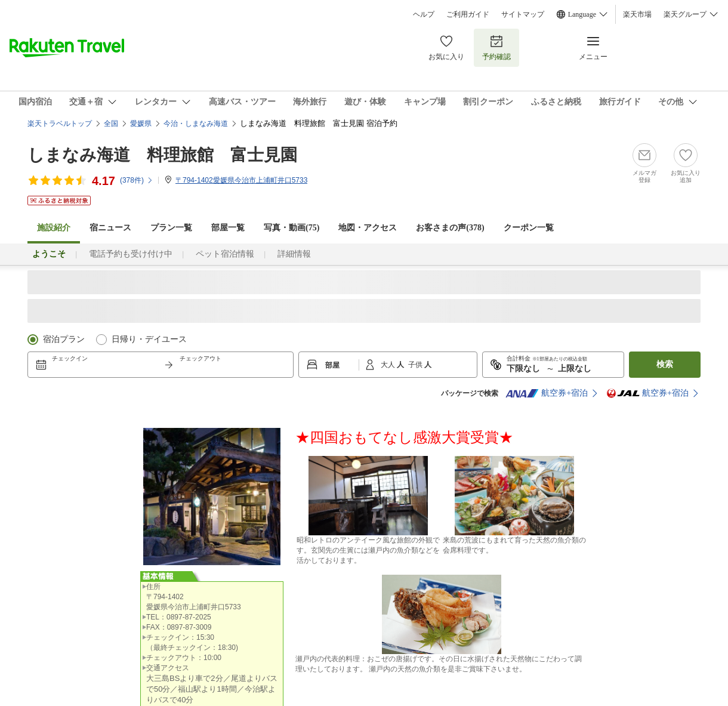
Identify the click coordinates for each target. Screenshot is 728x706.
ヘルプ (424, 14)
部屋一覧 (228, 228)
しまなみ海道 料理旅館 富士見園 (162, 155)
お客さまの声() (450, 228)
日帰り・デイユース (149, 339)
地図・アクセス (368, 228)
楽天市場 (637, 14)
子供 (416, 365)
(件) (137, 180)
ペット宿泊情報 (225, 254)
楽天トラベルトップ (60, 124)
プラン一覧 (171, 228)
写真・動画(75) (291, 228)
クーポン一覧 (529, 228)
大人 (389, 365)
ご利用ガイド (468, 14)
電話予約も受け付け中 (131, 254)
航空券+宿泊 (547, 393)
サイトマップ (523, 14)
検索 (665, 364)
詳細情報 (294, 254)
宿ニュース (110, 228)
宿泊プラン (64, 339)
